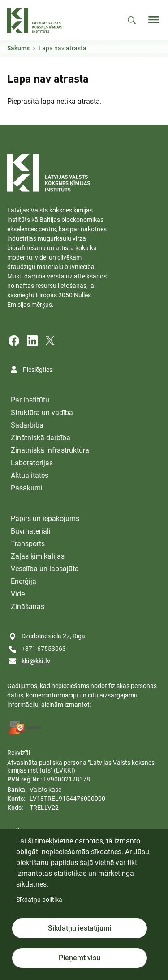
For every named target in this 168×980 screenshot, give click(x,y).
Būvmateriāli (31, 531)
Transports (28, 544)
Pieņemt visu (80, 958)
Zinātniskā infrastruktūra (50, 450)
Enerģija (24, 581)
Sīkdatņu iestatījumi (80, 928)
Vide (18, 594)
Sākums (18, 48)
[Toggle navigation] (154, 20)
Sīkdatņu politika (39, 900)
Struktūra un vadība (42, 413)
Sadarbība (27, 425)
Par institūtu (30, 400)
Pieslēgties (38, 370)
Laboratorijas (32, 463)
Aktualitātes (30, 475)
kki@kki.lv (36, 661)
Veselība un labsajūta (45, 569)
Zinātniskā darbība (41, 438)
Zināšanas (28, 607)
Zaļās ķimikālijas (38, 556)
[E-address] (25, 728)
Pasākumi (27, 488)
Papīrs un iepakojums (45, 519)
